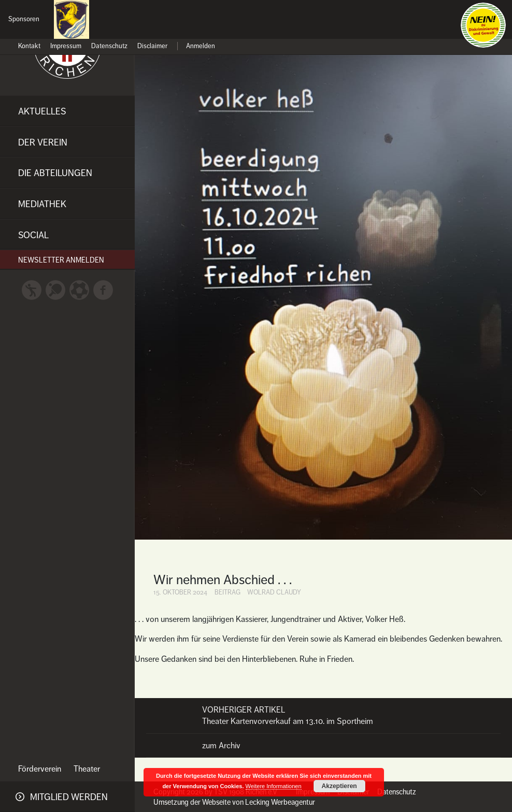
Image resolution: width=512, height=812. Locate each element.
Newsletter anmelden (61, 260)
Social (33, 235)
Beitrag (227, 592)
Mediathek (42, 204)
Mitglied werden (69, 797)
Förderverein (40, 769)
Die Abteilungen (55, 173)
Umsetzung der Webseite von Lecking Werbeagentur (234, 802)
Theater (87, 769)
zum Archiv (221, 746)
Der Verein (43, 142)
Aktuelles (42, 111)
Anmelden (201, 46)
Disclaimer (152, 46)
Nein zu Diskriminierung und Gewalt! (483, 25)
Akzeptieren (339, 786)
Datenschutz (109, 46)
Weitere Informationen (274, 786)
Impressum (66, 46)
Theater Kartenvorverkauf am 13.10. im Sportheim (323, 715)
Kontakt (29, 46)
